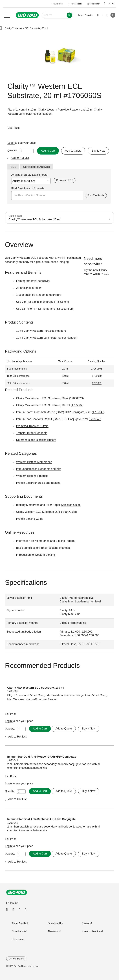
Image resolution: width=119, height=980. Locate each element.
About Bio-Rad (20, 923)
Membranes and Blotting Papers (55, 541)
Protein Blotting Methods (55, 548)
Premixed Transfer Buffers (32, 426)
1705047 (98, 412)
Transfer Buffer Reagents (32, 433)
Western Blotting (45, 555)
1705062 (77, 405)
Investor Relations (92, 931)
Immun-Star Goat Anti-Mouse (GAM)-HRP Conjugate (42, 757)
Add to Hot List (20, 158)
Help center (18, 939)
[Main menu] (7, 15)
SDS (13, 167)
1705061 (97, 383)
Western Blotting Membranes (34, 462)
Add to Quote (73, 151)
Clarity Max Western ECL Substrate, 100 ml (36, 688)
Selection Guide (71, 505)
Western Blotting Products (32, 476)
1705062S (76, 398)
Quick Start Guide (66, 512)
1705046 (95, 419)
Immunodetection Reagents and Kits (39, 469)
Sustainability (55, 923)
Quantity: (12, 151)
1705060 (97, 376)
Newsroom (54, 931)
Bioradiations (19, 931)
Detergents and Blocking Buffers (36, 440)
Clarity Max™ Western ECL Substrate (96, 274)
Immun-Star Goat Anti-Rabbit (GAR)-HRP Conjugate (41, 819)
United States (16, 959)
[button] (1, 28)
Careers (86, 923)
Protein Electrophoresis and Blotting (38, 483)
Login (11, 143)
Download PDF (65, 180)
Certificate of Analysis (36, 167)
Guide (40, 519)
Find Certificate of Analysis (28, 188)
